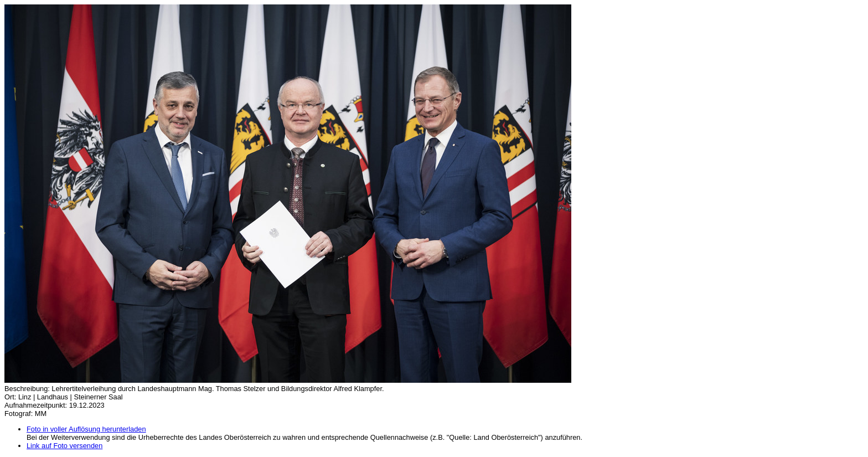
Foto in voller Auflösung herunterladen (86, 429)
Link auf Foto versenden (64, 446)
